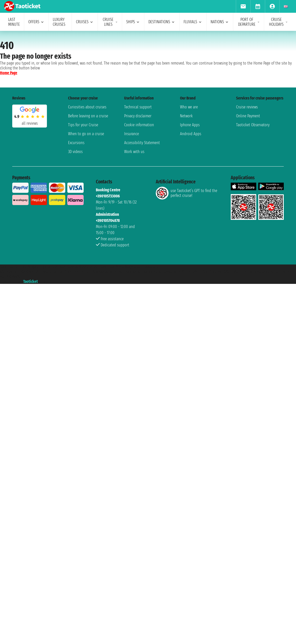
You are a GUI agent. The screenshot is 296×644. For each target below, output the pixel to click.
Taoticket (30, 281)
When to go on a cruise (86, 134)
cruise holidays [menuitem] (278, 22)
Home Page (9, 73)
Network (186, 116)
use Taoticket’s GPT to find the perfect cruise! (186, 193)
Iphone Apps (190, 125)
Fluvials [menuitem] (193, 22)
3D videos (75, 152)
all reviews (30, 123)
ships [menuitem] (133, 22)
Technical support (138, 107)
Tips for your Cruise (83, 125)
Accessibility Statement (142, 143)
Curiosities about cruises (87, 107)
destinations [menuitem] (162, 22)
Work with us (134, 152)
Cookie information (139, 125)
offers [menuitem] (36, 22)
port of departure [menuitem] (249, 22)
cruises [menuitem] (85, 22)
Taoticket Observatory (253, 125)
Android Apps (191, 134)
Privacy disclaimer (138, 116)
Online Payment (248, 116)
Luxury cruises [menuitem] (59, 22)
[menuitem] (243, 6)
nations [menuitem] (220, 22)
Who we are (189, 107)
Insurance (132, 134)
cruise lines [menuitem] (110, 22)
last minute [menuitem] (14, 22)
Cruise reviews (247, 107)
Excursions (76, 143)
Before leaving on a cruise (88, 116)
